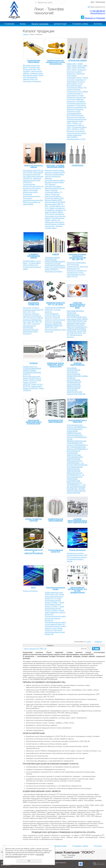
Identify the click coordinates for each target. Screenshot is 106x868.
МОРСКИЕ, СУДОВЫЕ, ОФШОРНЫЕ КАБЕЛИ (56, 166)
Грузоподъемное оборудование (34, 61)
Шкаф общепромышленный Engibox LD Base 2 (54, 604)
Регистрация (100, 2)
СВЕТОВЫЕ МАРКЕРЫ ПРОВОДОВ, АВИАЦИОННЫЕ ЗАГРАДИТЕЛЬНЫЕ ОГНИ (76, 314)
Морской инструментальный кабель (55, 179)
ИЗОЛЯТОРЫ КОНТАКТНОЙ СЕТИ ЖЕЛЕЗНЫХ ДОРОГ (31, 330)
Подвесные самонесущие (76, 97)
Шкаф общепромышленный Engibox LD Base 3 (54, 608)
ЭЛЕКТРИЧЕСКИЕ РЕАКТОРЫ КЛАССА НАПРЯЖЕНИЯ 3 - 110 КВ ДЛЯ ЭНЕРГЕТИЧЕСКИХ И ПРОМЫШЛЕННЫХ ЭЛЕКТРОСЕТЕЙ (77, 464)
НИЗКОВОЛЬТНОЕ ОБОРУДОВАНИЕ (56, 421)
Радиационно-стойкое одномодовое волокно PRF (77, 554)
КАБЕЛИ (55, 254)
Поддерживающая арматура (52, 315)
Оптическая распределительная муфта (33, 199)
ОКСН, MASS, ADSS (74, 66)
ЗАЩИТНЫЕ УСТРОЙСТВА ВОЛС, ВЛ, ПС (76, 333)
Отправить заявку (80, 24)
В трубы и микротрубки (76, 83)
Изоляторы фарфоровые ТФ (77, 268)
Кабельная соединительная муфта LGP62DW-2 (32, 180)
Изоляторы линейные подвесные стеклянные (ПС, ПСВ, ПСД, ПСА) (33, 310)
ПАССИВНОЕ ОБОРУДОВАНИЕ (73, 369)
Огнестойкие (81, 105)
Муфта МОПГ (38, 173)
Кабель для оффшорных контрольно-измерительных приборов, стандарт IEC (55, 223)
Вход (92, 2)
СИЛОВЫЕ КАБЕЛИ (52, 258)
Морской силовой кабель (54, 227)
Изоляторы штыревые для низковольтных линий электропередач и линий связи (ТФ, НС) (77, 274)
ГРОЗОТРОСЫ (77, 166)
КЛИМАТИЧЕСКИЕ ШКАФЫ (77, 376)
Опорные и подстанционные (32, 325)
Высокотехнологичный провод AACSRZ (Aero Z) (32, 377)
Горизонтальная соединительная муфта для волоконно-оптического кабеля (33, 187)
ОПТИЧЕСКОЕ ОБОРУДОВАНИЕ (73, 373)
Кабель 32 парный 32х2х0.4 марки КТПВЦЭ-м (55, 269)
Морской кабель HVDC (53, 200)
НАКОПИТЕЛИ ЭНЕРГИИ (76, 394)
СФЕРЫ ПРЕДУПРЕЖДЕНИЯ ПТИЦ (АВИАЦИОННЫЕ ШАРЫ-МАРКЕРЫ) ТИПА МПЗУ (77, 322)
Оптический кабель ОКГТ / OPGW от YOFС (77, 128)
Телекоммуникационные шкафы (55, 588)
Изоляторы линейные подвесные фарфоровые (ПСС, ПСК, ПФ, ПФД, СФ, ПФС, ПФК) (33, 321)
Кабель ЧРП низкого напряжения (54, 213)
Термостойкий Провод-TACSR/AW (32, 387)
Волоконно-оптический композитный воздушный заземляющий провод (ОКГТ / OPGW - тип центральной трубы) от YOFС (76, 122)
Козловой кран (34, 67)
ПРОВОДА (34, 363)
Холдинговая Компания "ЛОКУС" (68, 852)
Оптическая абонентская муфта (30, 191)
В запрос (96, 649)
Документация (60, 24)
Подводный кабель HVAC (54, 198)
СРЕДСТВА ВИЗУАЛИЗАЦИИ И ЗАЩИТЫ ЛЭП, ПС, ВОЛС (77, 305)
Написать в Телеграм (95, 18)
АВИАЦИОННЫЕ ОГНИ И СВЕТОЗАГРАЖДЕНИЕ (34, 552)
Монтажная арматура (53, 330)
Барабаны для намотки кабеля (55, 211)
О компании (9, 24)
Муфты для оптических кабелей (34, 166)
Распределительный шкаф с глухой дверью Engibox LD (55, 623)
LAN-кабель (80, 102)
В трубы (81, 96)
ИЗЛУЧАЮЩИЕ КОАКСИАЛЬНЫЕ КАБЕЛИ (55, 261)
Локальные (71, 102)
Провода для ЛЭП (73, 111)
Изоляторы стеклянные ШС (73, 266)
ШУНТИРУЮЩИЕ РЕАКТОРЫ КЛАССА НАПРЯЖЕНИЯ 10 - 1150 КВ (76, 484)
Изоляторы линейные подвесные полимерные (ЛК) (32, 316)
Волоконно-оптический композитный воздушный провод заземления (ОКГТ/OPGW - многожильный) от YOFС (76, 135)
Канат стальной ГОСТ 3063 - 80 (35, 649)
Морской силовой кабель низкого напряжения (54, 175)
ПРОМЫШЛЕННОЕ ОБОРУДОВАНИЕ (74, 383)
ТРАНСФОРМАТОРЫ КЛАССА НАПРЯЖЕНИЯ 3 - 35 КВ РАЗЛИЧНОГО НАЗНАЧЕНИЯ (77, 428)
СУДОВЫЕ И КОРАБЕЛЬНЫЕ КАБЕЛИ (34, 256)
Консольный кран (30, 69)
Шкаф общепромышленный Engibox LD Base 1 (53, 601)
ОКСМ (74, 70)
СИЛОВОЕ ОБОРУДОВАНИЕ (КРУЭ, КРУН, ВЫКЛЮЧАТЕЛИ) (77, 521)
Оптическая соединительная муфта (32, 195)
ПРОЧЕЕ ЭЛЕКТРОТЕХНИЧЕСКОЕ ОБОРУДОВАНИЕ (76, 491)
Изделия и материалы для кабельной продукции (77, 108)
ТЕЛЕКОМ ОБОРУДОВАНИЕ (77, 364)
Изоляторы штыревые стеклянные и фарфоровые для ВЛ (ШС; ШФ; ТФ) (77, 257)
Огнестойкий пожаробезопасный (74, 77)
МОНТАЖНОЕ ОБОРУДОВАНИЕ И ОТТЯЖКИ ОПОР (34, 422)
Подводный (71, 92)
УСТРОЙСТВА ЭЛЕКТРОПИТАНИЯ (74, 391)
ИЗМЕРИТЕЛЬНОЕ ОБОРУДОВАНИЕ (74, 387)
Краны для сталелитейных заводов (33, 77)
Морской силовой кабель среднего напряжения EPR (55, 171)
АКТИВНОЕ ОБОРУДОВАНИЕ (73, 379)
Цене (89, 642)
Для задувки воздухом (77, 89)
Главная (25, 34)
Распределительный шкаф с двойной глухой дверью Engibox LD (55, 628)
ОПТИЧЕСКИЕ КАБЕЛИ (77, 61)
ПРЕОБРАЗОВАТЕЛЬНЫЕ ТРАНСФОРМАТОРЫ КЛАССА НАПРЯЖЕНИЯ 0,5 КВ (77, 444)
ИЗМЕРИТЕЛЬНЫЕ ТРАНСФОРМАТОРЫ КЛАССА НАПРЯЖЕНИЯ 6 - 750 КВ (77, 436)
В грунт (80, 84)
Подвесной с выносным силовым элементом (77, 72)
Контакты (98, 24)
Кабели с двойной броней (77, 93)
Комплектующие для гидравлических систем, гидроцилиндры (55, 62)
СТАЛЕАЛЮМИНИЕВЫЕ (32, 368)
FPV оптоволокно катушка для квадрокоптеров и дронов (77, 559)
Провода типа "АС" (30, 367)
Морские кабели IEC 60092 (55, 202)
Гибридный (80, 74)
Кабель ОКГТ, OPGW (75, 64)
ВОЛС (34, 588)
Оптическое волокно (77, 550)
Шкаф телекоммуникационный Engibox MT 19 (54, 596)
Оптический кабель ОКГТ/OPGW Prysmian (75, 114)
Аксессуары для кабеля (54, 272)
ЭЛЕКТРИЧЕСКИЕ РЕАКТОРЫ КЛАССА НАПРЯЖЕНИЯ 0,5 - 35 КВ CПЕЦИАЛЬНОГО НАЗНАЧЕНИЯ (75, 475)
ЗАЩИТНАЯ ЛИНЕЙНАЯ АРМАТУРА (54, 325)
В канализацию (76, 81)
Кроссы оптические (30, 591)
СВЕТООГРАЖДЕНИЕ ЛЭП (77, 327)
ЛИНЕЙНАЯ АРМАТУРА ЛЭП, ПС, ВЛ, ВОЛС (56, 304)
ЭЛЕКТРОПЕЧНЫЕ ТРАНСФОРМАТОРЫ (75, 456)
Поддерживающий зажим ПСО (56, 551)
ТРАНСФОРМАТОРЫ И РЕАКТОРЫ (77, 421)
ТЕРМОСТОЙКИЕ (29, 370)
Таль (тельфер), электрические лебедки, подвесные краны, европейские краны (33, 72)
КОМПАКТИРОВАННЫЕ (32, 373)
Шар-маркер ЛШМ (74, 319)
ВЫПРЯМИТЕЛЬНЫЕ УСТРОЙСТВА (76, 488)
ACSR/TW (27, 374)
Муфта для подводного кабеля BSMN (32, 203)
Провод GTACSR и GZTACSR (30, 383)
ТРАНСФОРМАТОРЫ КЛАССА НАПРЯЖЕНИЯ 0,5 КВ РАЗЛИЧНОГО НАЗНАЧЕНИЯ (77, 450)
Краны (23, 24)
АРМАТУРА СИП (51, 328)
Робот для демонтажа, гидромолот (32, 80)
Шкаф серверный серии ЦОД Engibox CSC (54, 594)
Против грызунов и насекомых (77, 79)
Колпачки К (27, 334)
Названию (98, 642)
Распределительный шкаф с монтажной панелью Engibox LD (55, 618)
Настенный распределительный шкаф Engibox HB (55, 632)
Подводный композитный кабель (53, 195)
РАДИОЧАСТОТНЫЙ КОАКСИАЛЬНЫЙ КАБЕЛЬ (55, 265)
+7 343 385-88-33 (97, 11)
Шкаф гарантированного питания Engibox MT (55, 612)
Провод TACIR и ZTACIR (32, 380)
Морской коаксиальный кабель (53, 185)
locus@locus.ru (98, 13)
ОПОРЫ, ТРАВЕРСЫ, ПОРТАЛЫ (34, 520)
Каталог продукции (40, 24)
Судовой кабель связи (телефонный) (32, 264)
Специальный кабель (75, 88)
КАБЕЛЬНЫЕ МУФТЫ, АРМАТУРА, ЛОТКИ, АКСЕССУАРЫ (56, 365)
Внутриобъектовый (74, 86)
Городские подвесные (75, 99)
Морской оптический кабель (52, 191)
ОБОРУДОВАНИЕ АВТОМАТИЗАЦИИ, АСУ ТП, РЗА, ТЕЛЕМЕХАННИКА (77, 590)
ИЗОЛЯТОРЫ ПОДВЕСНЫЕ (34, 304)
